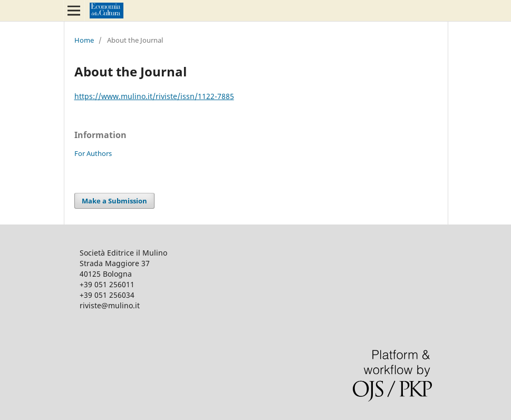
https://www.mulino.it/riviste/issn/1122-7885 (154, 96)
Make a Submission (114, 201)
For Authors (93, 153)
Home (84, 40)
